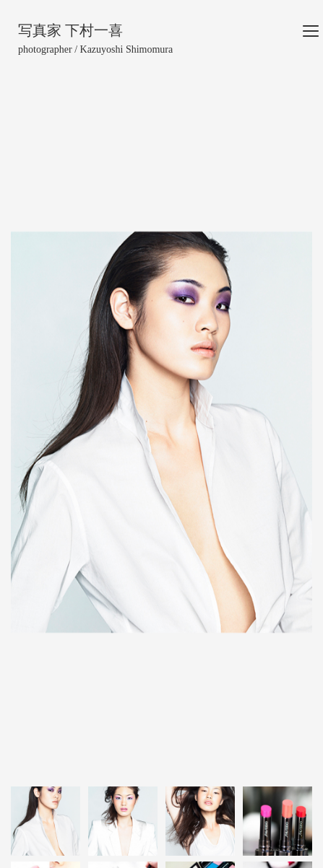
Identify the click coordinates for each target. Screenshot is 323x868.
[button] (34, 432)
